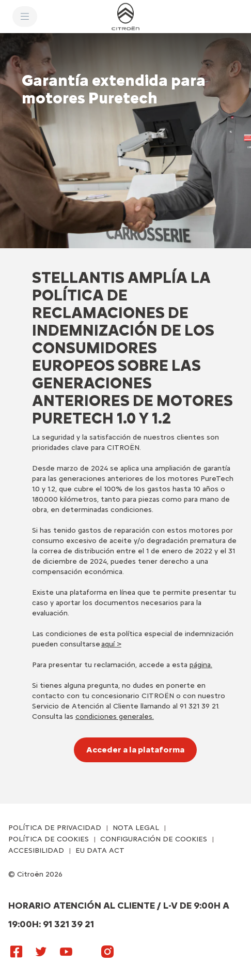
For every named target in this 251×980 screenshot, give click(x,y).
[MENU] (25, 17)
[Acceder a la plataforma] (135, 750)
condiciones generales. (115, 717)
